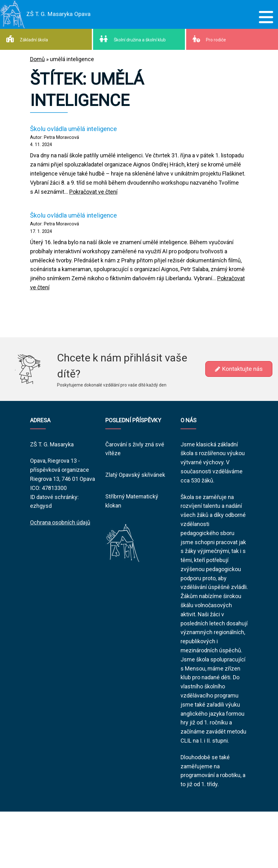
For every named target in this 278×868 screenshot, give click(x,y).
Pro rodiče (209, 39)
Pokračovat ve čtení (93, 192)
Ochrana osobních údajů (60, 522)
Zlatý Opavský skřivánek (135, 475)
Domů (37, 59)
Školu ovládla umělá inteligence (73, 129)
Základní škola (27, 39)
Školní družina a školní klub (133, 39)
